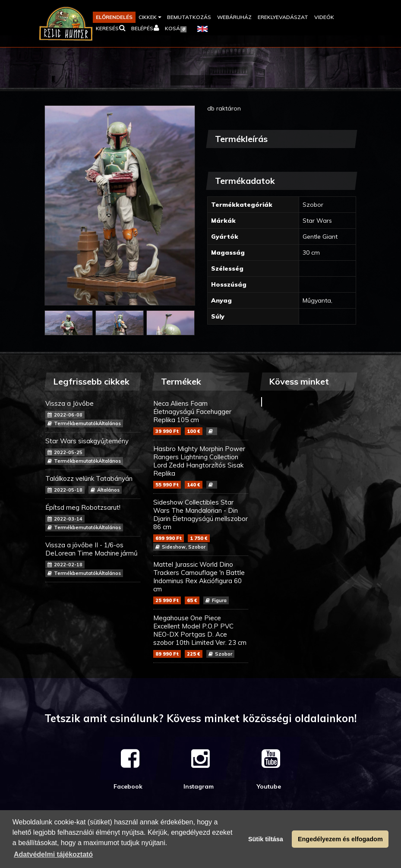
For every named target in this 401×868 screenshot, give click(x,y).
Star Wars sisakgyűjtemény (93, 451)
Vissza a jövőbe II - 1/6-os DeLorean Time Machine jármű (93, 559)
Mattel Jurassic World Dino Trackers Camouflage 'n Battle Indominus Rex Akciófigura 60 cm (201, 582)
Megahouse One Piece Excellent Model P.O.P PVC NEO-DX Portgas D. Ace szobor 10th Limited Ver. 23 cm (201, 636)
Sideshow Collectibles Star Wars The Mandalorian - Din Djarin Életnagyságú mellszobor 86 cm (201, 524)
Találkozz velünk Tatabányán (93, 484)
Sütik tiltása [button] (266, 839)
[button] (150, 17)
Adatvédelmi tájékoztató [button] (53, 854)
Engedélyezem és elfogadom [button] (340, 839)
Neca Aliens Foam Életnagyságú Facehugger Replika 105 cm (201, 417)
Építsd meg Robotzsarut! (93, 517)
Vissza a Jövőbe (93, 413)
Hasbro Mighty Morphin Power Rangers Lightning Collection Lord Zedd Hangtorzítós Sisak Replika (201, 467)
